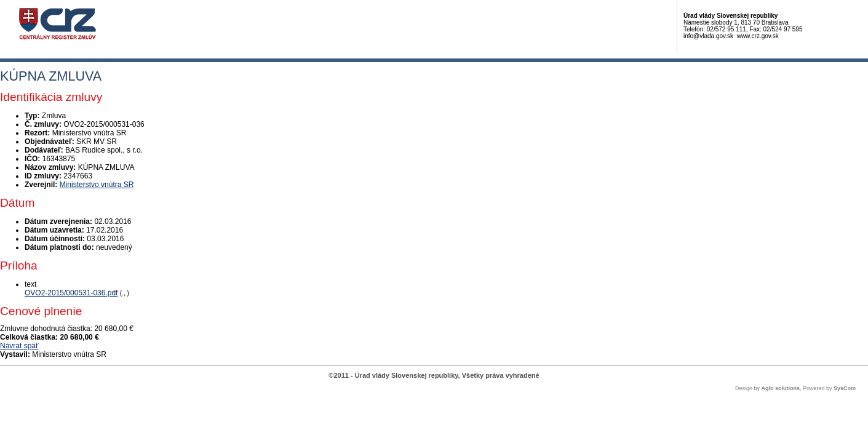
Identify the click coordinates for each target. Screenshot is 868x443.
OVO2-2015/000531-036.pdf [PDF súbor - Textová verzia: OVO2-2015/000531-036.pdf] (71, 293)
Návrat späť (19, 346)
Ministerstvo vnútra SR (97, 185)
